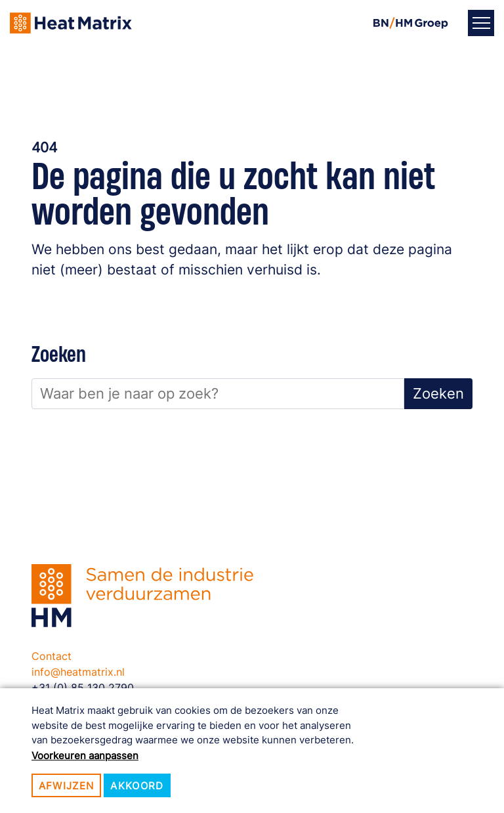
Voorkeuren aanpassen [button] (85, 756)
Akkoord (137, 786)
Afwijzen (67, 786)
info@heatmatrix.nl (78, 672)
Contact (52, 656)
